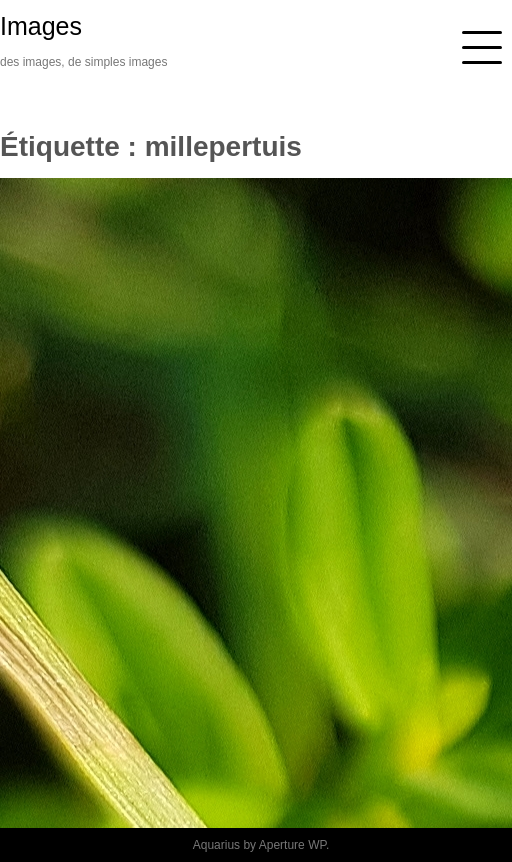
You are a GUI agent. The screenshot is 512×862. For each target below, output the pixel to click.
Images (41, 26)
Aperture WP (292, 845)
